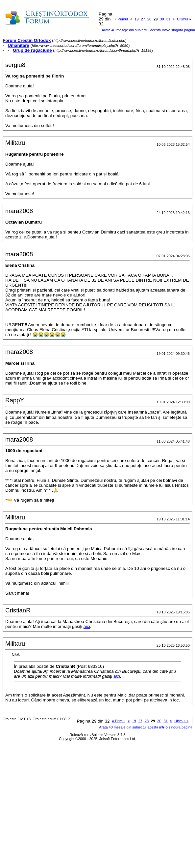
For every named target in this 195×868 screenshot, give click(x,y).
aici (87, 626)
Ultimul (184, 19)
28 (149, 19)
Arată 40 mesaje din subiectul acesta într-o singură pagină (146, 727)
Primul (121, 19)
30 (162, 19)
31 (168, 19)
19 (136, 19)
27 (143, 19)
